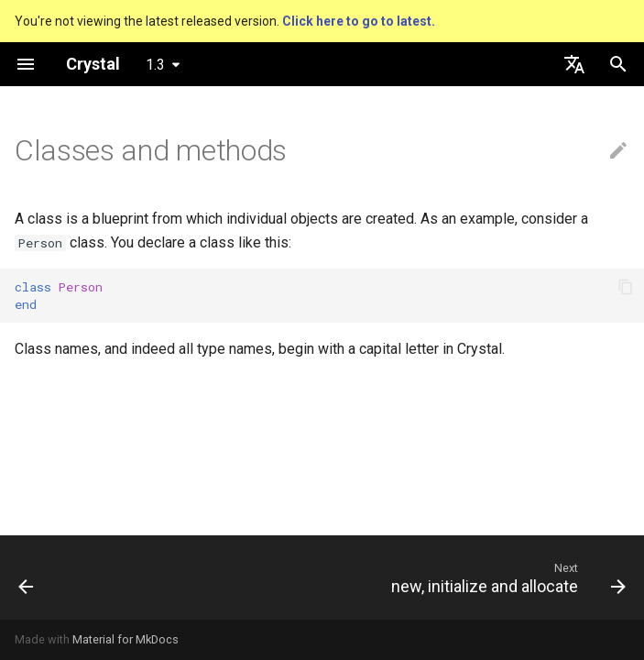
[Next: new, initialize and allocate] (505, 577)
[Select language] (574, 64)
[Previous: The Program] (27, 577)
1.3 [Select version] (155, 65)
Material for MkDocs (126, 639)
